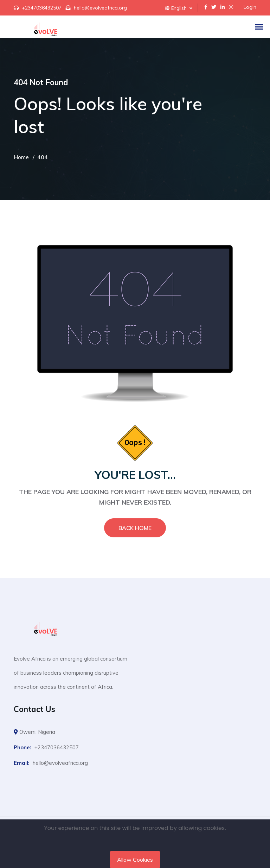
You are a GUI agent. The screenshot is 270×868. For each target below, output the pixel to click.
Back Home (135, 528)
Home (21, 157)
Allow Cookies (135, 860)
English (179, 8)
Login (250, 7)
